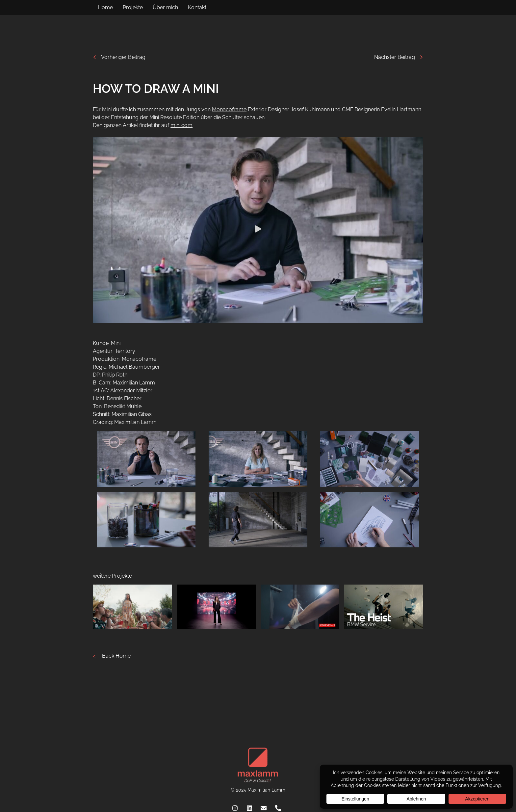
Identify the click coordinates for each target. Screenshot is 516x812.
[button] (258, 230)
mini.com (181, 125)
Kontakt (197, 7)
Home (105, 7)
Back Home (116, 656)
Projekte (133, 7)
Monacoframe (229, 109)
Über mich (165, 7)
